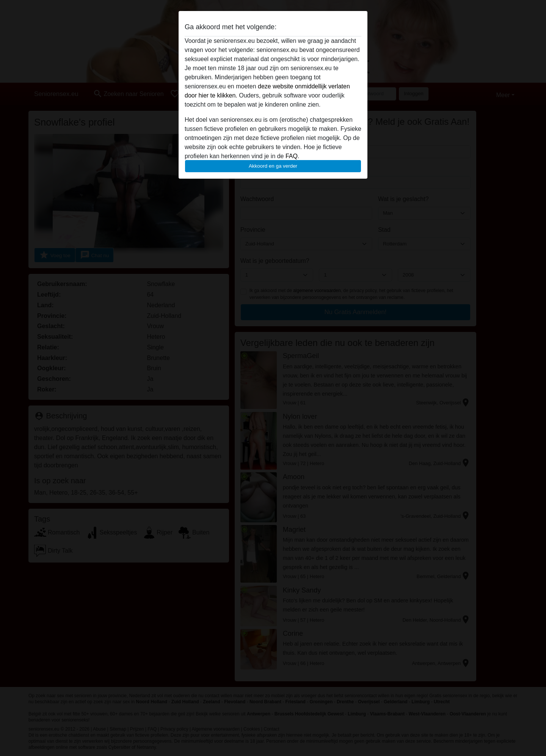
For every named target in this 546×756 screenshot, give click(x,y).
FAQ (292, 156)
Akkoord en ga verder (273, 166)
